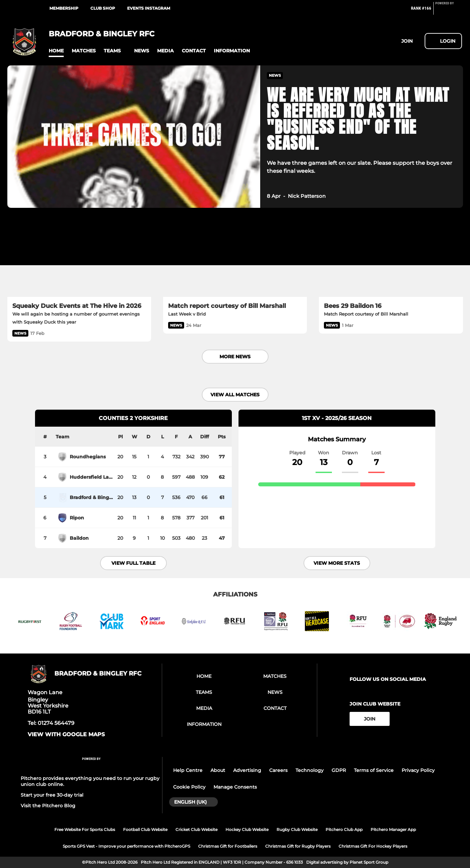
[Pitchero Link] (449, 11)
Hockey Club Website (247, 829)
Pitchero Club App (344, 829)
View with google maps (66, 735)
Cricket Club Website (196, 829)
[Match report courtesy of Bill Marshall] (235, 256)
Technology (310, 770)
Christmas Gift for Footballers (228, 846)
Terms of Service (374, 770)
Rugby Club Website (297, 829)
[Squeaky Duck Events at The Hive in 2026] (79, 256)
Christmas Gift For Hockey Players (373, 846)
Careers (278, 770)
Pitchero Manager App (393, 829)
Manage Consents (235, 787)
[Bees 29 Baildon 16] (391, 256)
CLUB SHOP (103, 8)
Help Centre (188, 770)
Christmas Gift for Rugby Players (298, 846)
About (218, 770)
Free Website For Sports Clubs (85, 829)
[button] (56, 51)
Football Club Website (145, 829)
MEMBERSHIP (64, 8)
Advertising (247, 770)
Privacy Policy (418, 770)
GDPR (339, 770)
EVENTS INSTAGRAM (149, 8)
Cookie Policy (189, 787)
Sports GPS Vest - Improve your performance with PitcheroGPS (126, 846)
